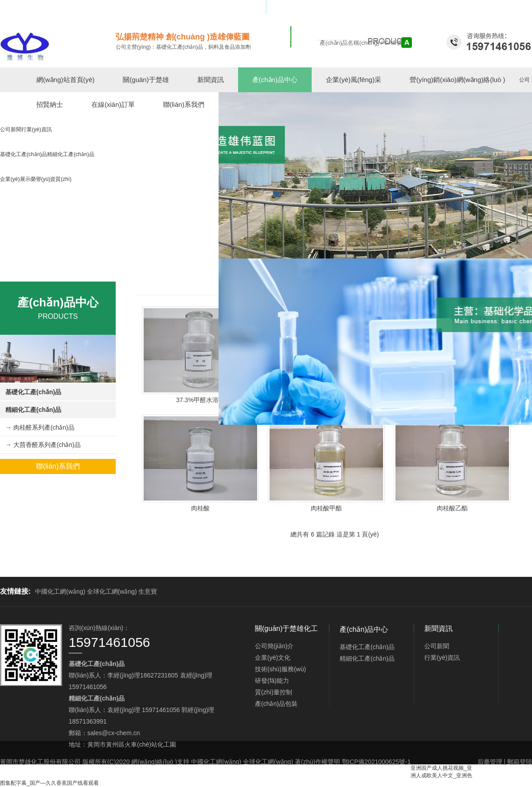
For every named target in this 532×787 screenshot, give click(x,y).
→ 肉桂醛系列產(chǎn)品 (40, 427)
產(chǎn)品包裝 (276, 704)
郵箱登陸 (520, 762)
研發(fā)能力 (272, 681)
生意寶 (148, 591)
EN (528, 7)
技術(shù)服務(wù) (280, 669)
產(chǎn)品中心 (275, 80)
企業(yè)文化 (273, 658)
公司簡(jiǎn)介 (274, 646)
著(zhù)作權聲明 (317, 762)
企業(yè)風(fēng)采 (354, 80)
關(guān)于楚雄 (146, 80)
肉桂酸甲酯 (326, 508)
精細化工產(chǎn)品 (33, 410)
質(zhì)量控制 (274, 692)
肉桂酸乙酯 (452, 508)
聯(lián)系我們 (58, 466)
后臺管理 (490, 762)
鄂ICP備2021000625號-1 (376, 762)
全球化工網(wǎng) (112, 591)
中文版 (512, 7)
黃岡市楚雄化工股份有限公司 (40, 762)
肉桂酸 (200, 508)
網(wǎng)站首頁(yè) (65, 80)
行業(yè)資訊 (442, 658)
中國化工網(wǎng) (60, 591)
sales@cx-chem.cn (113, 733)
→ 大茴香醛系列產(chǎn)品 (43, 445)
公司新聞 (437, 646)
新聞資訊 (211, 80)
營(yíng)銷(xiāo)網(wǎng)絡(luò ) (458, 80)
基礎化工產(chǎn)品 (33, 392)
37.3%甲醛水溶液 (200, 400)
